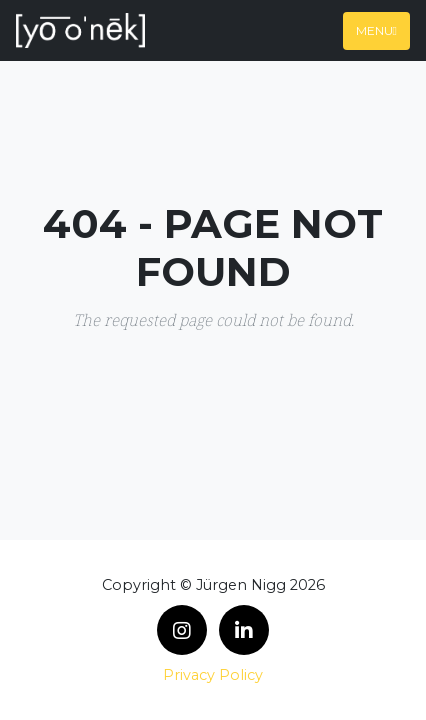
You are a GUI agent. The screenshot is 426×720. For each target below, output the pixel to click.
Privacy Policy (213, 675)
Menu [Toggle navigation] (376, 30)
